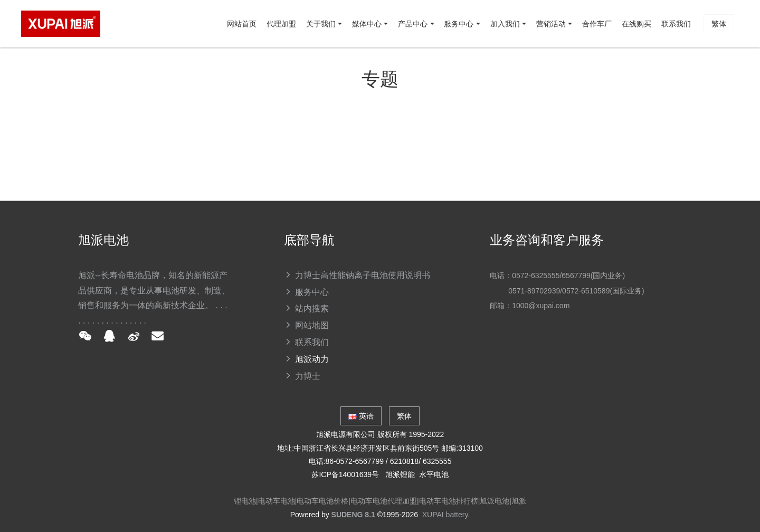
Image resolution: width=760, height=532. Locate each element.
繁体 (716, 71)
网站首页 (75, 71)
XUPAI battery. (446, 515)
